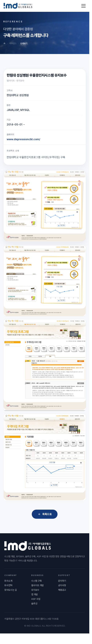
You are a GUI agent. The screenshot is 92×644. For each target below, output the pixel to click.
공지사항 (62, 585)
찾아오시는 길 (11, 590)
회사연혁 (8, 585)
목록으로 (45, 514)
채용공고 (62, 590)
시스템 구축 (36, 581)
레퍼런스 (13, 43)
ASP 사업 (36, 599)
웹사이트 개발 (37, 585)
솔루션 (34, 604)
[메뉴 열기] (83, 6)
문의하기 (62, 581)
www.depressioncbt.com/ (23, 139)
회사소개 (8, 581)
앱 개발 (34, 594)
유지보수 (35, 590)
